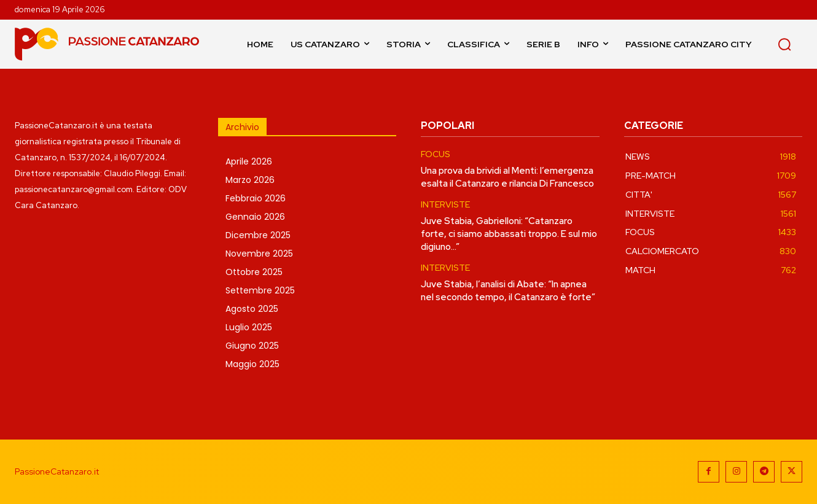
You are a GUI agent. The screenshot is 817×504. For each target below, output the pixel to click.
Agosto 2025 (252, 309)
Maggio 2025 (252, 364)
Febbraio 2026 (256, 198)
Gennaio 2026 (255, 217)
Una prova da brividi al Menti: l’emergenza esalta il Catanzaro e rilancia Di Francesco (507, 177)
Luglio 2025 (249, 327)
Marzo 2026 (250, 180)
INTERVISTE (445, 205)
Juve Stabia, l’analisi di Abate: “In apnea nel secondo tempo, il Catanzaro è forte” (508, 291)
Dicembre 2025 (258, 235)
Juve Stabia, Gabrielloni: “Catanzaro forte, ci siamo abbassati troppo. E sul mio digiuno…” (509, 234)
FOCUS (436, 154)
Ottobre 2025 (254, 272)
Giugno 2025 (252, 346)
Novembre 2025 (259, 254)
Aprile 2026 (249, 161)
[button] (784, 44)
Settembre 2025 (260, 290)
